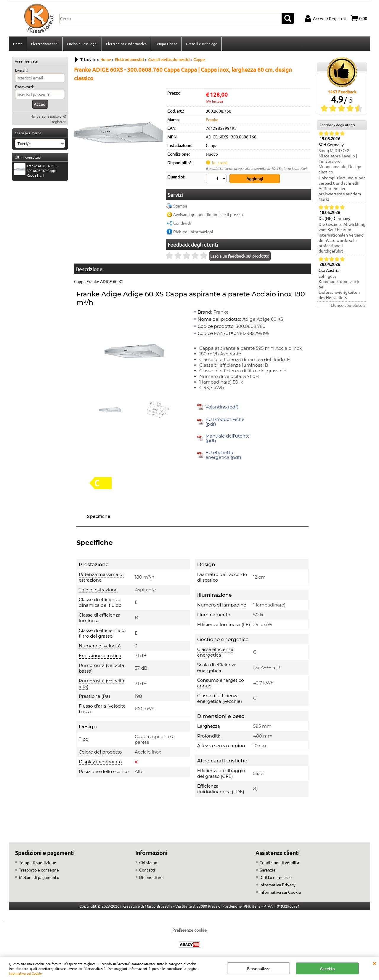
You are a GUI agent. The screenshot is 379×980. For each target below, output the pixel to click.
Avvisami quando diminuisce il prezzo (208, 214)
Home (18, 44)
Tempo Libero (166, 44)
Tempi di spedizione (38, 862)
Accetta (327, 968)
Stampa (180, 206)
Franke (212, 119)
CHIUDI (374, 963)
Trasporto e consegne (39, 870)
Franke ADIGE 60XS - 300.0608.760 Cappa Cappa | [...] (35, 170)
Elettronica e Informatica (126, 44)
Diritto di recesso (276, 877)
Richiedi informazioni (193, 232)
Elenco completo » (348, 305)
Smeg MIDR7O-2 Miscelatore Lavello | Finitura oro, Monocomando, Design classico (340, 161)
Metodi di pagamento (39, 877)
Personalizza (258, 968)
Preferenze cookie (189, 930)
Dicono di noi (151, 877)
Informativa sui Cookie (25, 973)
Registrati (59, 122)
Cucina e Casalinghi (82, 44)
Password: (24, 87)
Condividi (182, 223)
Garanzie (268, 870)
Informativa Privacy (277, 885)
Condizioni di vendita (279, 862)
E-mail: (21, 70)
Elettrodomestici (45, 44)
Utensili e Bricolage (202, 44)
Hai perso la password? (49, 116)
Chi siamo (148, 862)
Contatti (147, 870)
